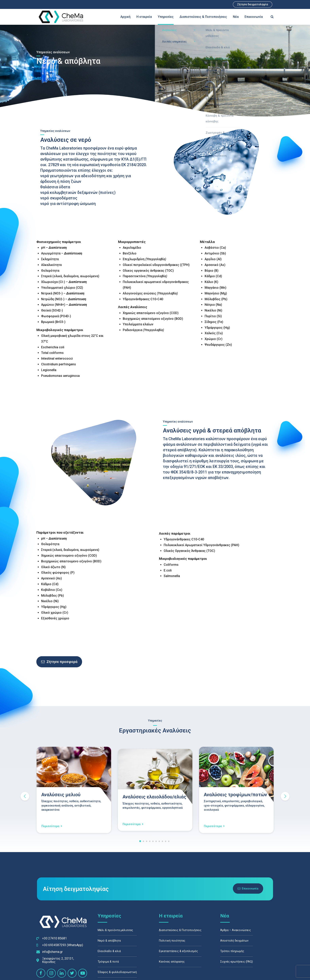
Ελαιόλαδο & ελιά (109, 951)
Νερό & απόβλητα (109, 941)
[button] (25, 796)
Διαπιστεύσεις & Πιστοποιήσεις (203, 17)
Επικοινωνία (254, 17)
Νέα (236, 17)
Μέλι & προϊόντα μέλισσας (115, 930)
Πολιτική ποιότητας (172, 941)
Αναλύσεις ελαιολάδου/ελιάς (154, 797)
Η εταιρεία (144, 17)
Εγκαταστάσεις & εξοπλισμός (178, 951)
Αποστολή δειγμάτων (234, 941)
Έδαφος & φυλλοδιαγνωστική (117, 972)
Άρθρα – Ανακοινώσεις (236, 930)
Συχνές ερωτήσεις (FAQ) (237, 962)
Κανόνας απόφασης (172, 962)
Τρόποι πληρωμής (232, 951)
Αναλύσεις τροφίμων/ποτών (235, 795)
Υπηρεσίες (166, 17)
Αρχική (125, 17)
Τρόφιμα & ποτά (108, 962)
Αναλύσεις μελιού (61, 795)
